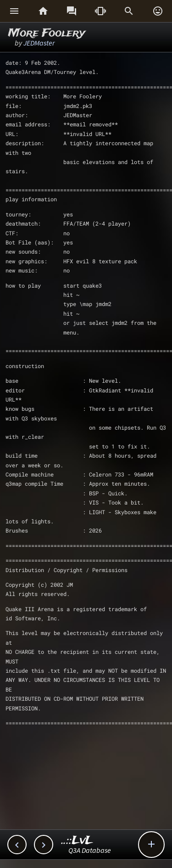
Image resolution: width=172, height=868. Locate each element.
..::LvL (77, 841)
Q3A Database (90, 850)
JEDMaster (39, 43)
